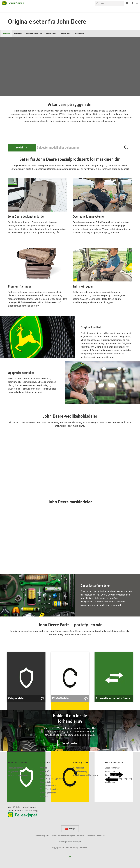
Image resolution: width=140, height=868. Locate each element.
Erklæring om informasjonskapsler (63, 836)
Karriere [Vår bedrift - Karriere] (44, 796)
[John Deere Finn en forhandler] (127, 3)
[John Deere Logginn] (132, 3)
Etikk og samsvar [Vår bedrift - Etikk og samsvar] (48, 793)
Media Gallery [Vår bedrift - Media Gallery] (47, 782)
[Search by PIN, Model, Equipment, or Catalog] (84, 147)
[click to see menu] (137, 3)
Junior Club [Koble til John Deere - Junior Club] (110, 771)
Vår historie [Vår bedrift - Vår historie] (45, 775)
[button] (126, 147)
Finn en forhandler (69, 743)
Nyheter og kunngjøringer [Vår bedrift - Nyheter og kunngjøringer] (52, 778)
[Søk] (110, 3)
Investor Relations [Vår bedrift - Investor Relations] (48, 785)
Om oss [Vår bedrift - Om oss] (44, 768)
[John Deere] (15, 3)
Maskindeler (52, 33)
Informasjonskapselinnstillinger (70, 842)
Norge (70, 829)
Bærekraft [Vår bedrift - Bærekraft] (45, 771)
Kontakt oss (101, 836)
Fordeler (18, 33)
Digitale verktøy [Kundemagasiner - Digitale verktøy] (80, 771)
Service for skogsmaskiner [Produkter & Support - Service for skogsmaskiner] (20, 775)
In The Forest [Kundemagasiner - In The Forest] (78, 768)
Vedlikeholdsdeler (34, 33)
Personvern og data (42, 836)
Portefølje (80, 33)
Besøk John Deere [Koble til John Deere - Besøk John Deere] (113, 768)
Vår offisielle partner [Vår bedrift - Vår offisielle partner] (50, 789)
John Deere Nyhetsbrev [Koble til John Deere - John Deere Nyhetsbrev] (115, 775)
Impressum (91, 836)
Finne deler (66, 33)
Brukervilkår (81, 836)
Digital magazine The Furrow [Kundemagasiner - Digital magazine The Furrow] (85, 775)
